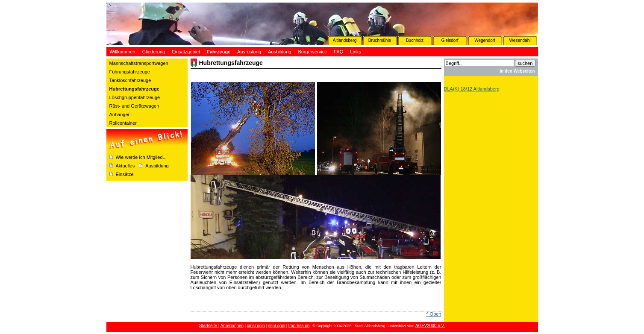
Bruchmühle (380, 40)
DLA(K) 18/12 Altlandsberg (472, 89)
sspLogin (276, 326)
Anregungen (232, 326)
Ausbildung (157, 166)
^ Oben (434, 314)
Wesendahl (520, 40)
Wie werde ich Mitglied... (141, 157)
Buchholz (415, 40)
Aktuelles (125, 166)
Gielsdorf (450, 40)
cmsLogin (256, 326)
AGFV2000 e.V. (430, 326)
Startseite (209, 326)
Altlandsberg (345, 40)
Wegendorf (485, 40)
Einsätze (125, 174)
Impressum (299, 326)
